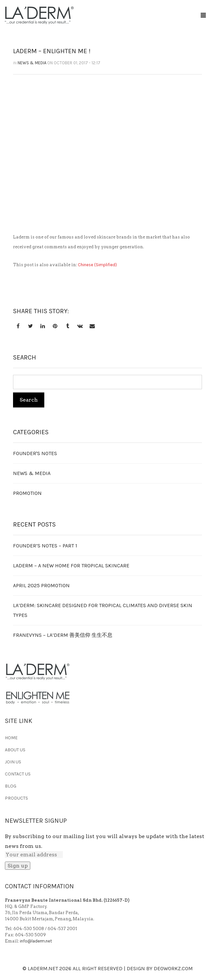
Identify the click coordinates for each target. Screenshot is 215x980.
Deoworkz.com (173, 968)
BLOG (11, 786)
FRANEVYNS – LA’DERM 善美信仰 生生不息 (63, 635)
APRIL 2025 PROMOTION (41, 585)
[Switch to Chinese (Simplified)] (97, 265)
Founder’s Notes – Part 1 (45, 546)
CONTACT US (18, 774)
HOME (11, 738)
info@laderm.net (36, 941)
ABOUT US (15, 750)
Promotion (27, 493)
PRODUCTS (16, 798)
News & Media (32, 63)
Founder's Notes (35, 453)
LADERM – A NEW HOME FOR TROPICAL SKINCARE (71, 566)
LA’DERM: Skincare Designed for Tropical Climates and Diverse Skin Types (103, 610)
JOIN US (13, 762)
